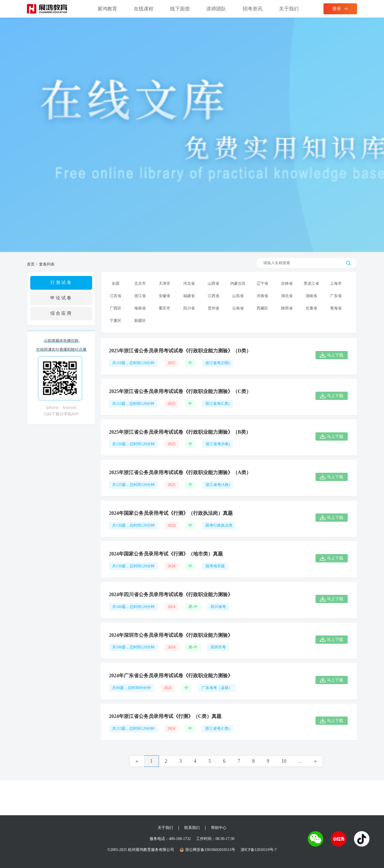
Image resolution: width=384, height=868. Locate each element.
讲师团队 (216, 9)
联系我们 (192, 828)
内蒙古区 (238, 284)
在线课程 (144, 9)
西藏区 (262, 308)
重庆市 (164, 308)
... (300, 761)
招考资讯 (253, 9)
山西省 (213, 284)
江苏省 (116, 296)
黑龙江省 (311, 284)
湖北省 (287, 296)
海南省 (140, 308)
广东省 (336, 296)
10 (284, 761)
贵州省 (213, 308)
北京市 (140, 284)
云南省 (238, 308)
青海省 (336, 308)
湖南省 (311, 296)
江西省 (213, 296)
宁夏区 (116, 321)
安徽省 (164, 296)
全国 (116, 284)
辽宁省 (262, 284)
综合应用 (61, 313)
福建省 (189, 296)
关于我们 (289, 9)
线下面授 (180, 9)
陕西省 (287, 308)
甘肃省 (311, 308)
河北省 (189, 284)
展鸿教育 (107, 9)
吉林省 (287, 284)
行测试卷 (61, 282)
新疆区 (140, 321)
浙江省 (140, 296)
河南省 (262, 296)
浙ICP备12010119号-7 (259, 850)
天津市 (164, 284)
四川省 (189, 308)
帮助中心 (219, 828)
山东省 (238, 296)
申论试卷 (61, 298)
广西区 (116, 308)
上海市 (336, 284)
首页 (31, 264)
